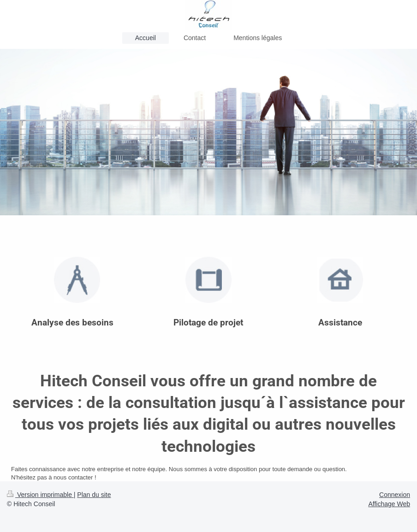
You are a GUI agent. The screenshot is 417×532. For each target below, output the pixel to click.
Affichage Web (389, 504)
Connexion (395, 495)
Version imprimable (40, 495)
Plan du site (94, 495)
